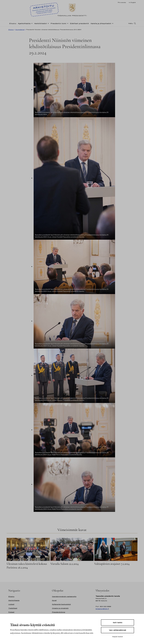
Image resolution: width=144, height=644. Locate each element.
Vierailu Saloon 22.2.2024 (65, 564)
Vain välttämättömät (117, 630)
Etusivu (13, 23)
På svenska (122, 2)
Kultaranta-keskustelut (61, 604)
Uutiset (11, 604)
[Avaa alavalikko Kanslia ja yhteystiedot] (112, 23)
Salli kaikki (117, 622)
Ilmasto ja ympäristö (60, 608)
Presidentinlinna (59, 612)
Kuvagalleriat (20, 30)
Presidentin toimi (58, 23)
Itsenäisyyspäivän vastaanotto (64, 596)
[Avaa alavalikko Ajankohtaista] (31, 23)
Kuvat (54, 600)
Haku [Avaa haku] (131, 23)
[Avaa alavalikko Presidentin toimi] (67, 23)
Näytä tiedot (117, 637)
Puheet (11, 612)
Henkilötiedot (40, 23)
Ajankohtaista (24, 23)
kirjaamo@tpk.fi (102, 609)
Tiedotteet (13, 608)
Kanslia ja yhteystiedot (101, 23)
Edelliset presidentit (79, 23)
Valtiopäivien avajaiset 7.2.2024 (112, 564)
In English (132, 2)
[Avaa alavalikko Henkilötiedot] (48, 23)
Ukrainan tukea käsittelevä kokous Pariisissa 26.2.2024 (27, 566)
